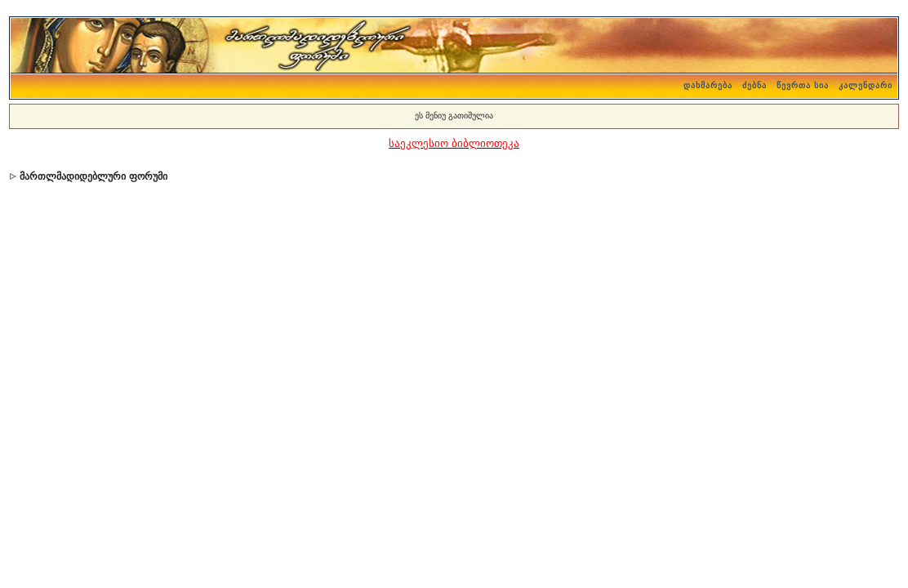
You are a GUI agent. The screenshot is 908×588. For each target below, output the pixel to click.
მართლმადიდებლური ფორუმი (93, 176)
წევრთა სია (803, 85)
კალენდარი (866, 85)
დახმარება (708, 85)
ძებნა (754, 85)
